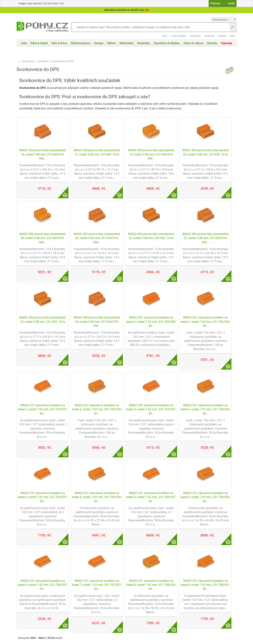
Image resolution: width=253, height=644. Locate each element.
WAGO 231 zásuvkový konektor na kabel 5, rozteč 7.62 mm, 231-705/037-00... (151, 497)
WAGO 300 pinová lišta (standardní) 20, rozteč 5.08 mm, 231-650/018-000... (43, 238)
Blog (232, 36)
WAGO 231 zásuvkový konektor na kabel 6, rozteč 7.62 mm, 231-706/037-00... (43, 585)
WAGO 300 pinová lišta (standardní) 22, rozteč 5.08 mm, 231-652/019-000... (206, 238)
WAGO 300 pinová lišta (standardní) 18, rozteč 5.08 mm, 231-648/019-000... (43, 154)
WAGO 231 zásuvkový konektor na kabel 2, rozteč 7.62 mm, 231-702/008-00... (151, 322)
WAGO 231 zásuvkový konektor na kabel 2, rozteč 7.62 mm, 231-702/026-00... (205, 322)
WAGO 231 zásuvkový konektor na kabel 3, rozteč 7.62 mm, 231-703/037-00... (151, 409)
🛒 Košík (229, 3)
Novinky (212, 43)
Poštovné (209, 36)
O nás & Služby (178, 36)
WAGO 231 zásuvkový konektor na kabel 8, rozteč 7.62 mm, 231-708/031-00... (205, 585)
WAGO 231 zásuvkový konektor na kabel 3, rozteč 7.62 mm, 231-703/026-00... (97, 409)
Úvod (164, 36)
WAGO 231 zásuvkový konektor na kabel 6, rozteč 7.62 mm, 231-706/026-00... (205, 497)
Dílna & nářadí (39, 43)
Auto (24, 43)
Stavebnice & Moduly (167, 43)
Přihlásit (215, 3)
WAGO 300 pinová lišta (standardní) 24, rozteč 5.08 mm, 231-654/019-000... (97, 322)
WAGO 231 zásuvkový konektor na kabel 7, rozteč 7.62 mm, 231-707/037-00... (97, 585)
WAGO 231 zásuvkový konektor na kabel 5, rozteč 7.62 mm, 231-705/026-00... (97, 497)
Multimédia (126, 43)
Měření (111, 43)
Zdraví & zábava (193, 43)
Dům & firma (59, 43)
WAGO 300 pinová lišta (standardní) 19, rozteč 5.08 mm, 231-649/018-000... (151, 154)
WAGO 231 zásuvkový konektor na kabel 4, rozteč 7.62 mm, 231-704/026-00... (205, 409)
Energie (99, 43)
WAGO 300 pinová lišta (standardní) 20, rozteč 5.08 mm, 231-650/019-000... (97, 238)
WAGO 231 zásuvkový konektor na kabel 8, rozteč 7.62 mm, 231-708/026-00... (151, 585)
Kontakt (222, 36)
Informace (195, 36)
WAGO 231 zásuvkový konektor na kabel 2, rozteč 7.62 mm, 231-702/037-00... (43, 409)
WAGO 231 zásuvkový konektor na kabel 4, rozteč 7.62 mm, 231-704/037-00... (43, 497)
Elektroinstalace (81, 43)
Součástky (144, 43)
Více (61, 190)
